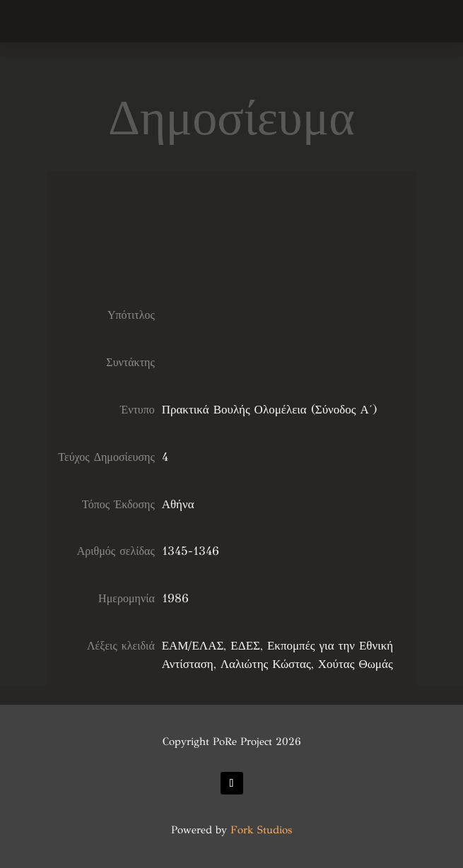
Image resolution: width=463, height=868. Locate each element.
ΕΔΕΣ (245, 646)
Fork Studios (261, 830)
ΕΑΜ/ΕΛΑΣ (193, 646)
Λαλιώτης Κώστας (266, 664)
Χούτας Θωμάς (356, 664)
